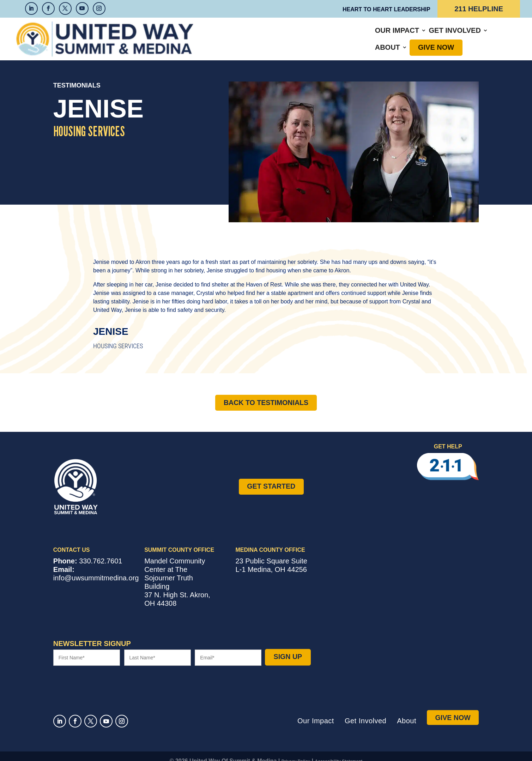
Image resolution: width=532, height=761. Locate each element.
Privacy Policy (296, 752)
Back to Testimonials (266, 393)
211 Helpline (479, 9)
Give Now (417, 34)
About (369, 34)
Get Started (271, 477)
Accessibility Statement (339, 752)
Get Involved (321, 34)
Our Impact (263, 34)
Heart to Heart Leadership (386, 9)
